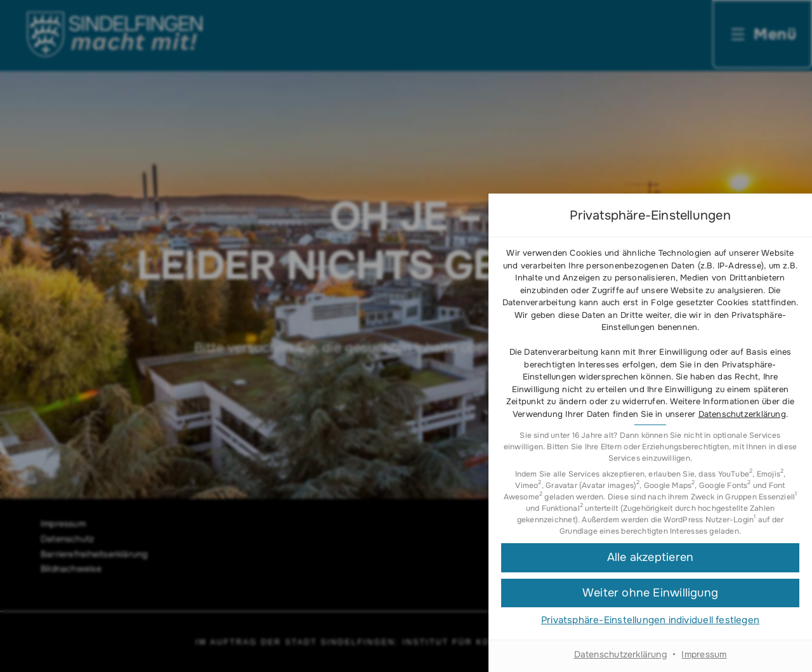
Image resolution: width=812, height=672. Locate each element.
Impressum (704, 654)
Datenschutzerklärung (742, 414)
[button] (650, 557)
